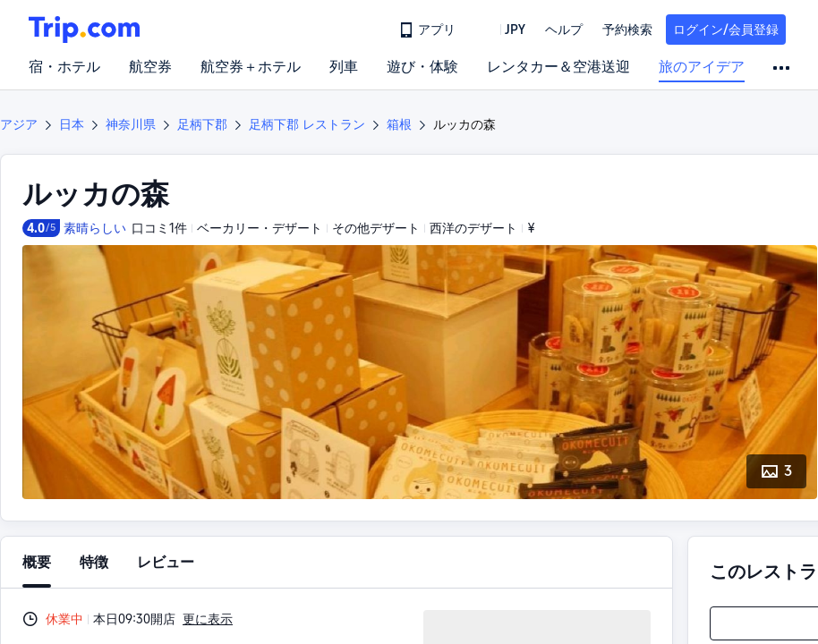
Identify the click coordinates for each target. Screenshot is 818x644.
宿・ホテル (64, 67)
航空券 (150, 67)
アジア (19, 124)
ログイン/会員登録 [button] (726, 30)
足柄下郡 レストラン (307, 124)
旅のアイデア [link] (702, 67)
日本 (72, 124)
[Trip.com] (84, 30)
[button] (502, 30)
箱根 (399, 124)
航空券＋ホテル (251, 67)
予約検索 (627, 30)
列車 (344, 67)
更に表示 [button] (208, 619)
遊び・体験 (422, 67)
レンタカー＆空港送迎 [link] (558, 67)
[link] (429, 30)
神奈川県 (131, 124)
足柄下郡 (202, 124)
